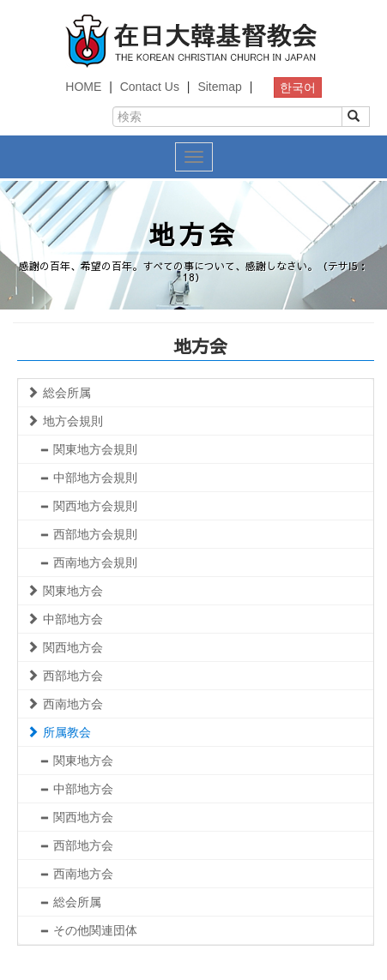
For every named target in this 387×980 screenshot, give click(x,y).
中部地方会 (65, 619)
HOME (83, 87)
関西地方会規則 (88, 506)
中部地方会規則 (88, 478)
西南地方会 (65, 704)
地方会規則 (65, 421)
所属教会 (59, 732)
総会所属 (59, 393)
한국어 (298, 87)
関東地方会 (65, 591)
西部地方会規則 (88, 534)
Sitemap (219, 87)
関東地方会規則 (88, 449)
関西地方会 (65, 647)
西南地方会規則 (88, 562)
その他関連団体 (88, 930)
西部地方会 (65, 676)
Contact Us (150, 87)
